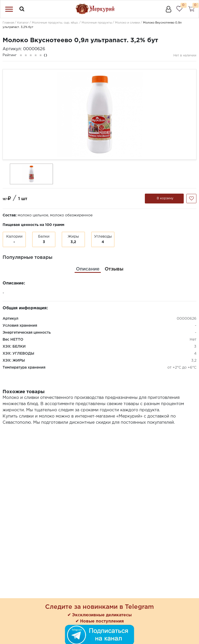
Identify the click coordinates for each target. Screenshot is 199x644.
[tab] (88, 269)
